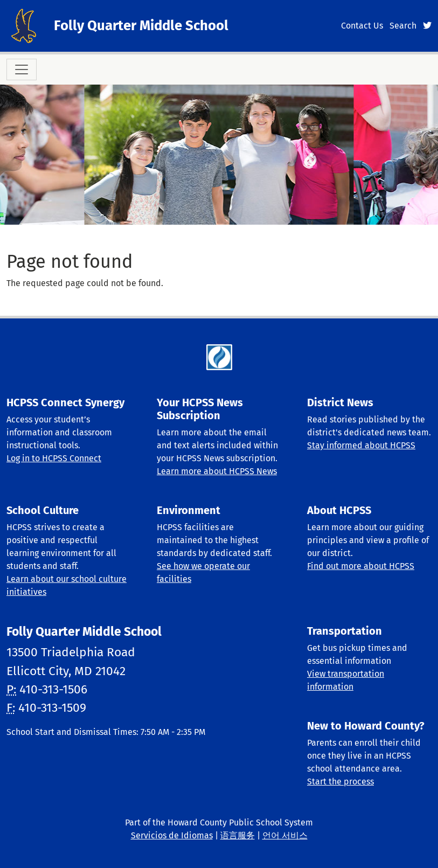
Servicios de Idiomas (172, 835)
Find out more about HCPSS (361, 566)
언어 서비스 (285, 835)
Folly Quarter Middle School (141, 26)
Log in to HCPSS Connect (54, 458)
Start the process (340, 782)
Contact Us (362, 26)
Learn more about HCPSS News (217, 471)
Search (403, 26)
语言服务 (238, 835)
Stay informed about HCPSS (361, 445)
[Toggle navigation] (22, 70)
